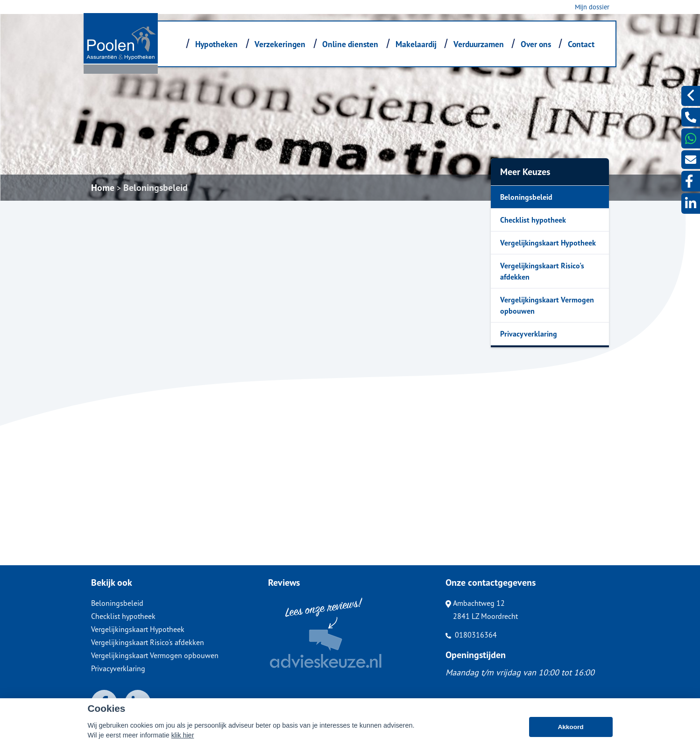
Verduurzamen (479, 44)
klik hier (183, 735)
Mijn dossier (592, 7)
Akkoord (570, 727)
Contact (581, 44)
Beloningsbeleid (156, 188)
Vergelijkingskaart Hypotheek (548, 243)
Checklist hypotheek (533, 220)
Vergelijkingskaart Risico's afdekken (542, 271)
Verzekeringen (280, 44)
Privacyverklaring (529, 334)
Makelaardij (416, 44)
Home (103, 188)
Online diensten (350, 44)
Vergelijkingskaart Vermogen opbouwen (547, 305)
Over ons (536, 44)
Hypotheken (216, 44)
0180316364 (471, 635)
